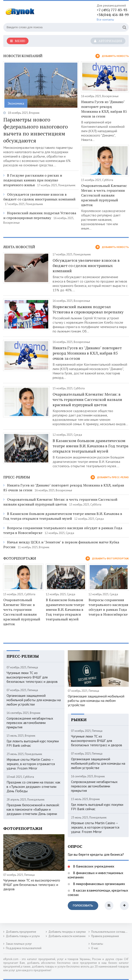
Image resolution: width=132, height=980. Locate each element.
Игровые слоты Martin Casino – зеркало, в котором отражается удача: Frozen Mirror (31, 764)
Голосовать (83, 905)
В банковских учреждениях (93, 866)
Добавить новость (112, 56)
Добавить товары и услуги (23, 936)
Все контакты (105, 19)
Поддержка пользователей (24, 948)
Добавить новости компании (67, 936)
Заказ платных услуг (19, 944)
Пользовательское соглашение (111, 932)
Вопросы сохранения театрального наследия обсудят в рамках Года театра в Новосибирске (108, 607)
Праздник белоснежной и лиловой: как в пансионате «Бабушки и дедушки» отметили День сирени (33, 809)
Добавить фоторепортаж (107, 558)
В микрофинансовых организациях (99, 884)
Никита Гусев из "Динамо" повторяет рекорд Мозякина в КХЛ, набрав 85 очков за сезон (104, 109)
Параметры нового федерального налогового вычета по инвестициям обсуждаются (36, 130)
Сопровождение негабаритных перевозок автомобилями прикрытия (30, 723)
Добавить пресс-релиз (110, 477)
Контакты (97, 944)
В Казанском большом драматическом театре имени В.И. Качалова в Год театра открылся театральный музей (90, 446)
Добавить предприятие (21, 932)
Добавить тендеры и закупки (67, 932)
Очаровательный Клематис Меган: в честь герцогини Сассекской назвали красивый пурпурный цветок (104, 195)
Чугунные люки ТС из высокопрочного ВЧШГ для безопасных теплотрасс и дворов (32, 677)
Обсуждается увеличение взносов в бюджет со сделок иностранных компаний (39, 197)
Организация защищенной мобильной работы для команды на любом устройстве (34, 700)
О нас (95, 948)
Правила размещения (105, 936)
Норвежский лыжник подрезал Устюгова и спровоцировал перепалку (40, 215)
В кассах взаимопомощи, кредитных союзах (98, 892)
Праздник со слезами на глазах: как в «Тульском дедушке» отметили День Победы (33, 787)
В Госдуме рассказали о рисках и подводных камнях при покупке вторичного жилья (33, 180)
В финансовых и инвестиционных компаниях (95, 875)
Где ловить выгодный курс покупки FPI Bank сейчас (33, 743)
